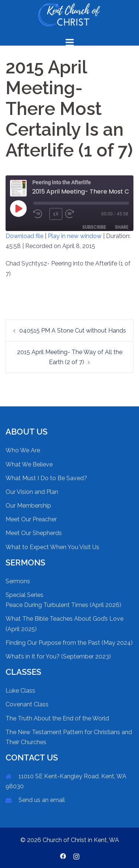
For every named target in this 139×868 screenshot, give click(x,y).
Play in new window (75, 236)
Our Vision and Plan (32, 492)
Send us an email (42, 800)
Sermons (18, 581)
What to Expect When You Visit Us (52, 547)
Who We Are (23, 450)
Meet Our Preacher (31, 519)
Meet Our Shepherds (34, 533)
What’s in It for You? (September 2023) (58, 656)
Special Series (24, 595)
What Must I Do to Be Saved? (46, 478)
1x (56, 214)
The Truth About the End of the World (57, 718)
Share (122, 227)
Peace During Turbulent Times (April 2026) (63, 605)
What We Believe (29, 464)
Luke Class (20, 691)
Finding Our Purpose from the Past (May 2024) (69, 643)
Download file (24, 236)
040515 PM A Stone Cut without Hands (73, 331)
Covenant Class (27, 704)
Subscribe (94, 227)
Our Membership (28, 506)
